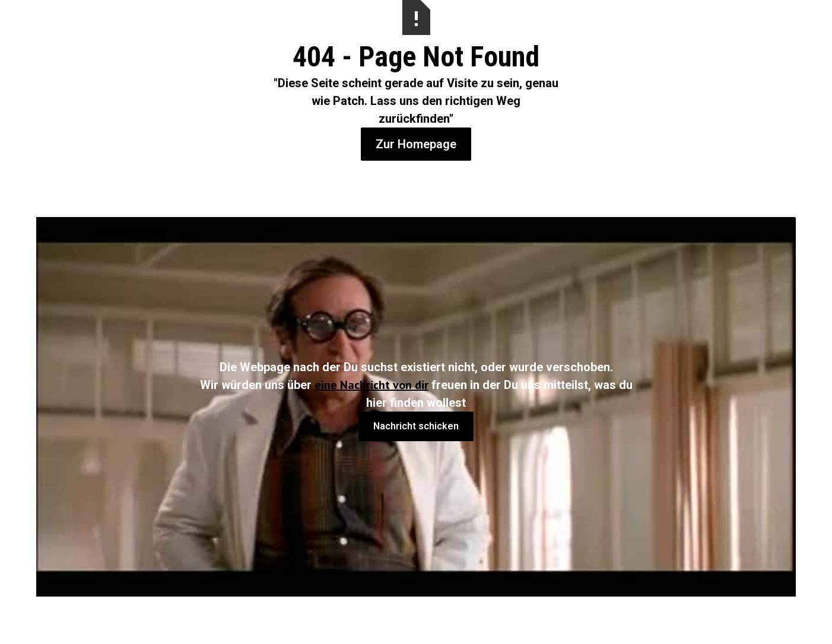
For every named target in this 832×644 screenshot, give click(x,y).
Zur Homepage (416, 144)
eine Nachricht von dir (371, 385)
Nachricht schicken (416, 426)
